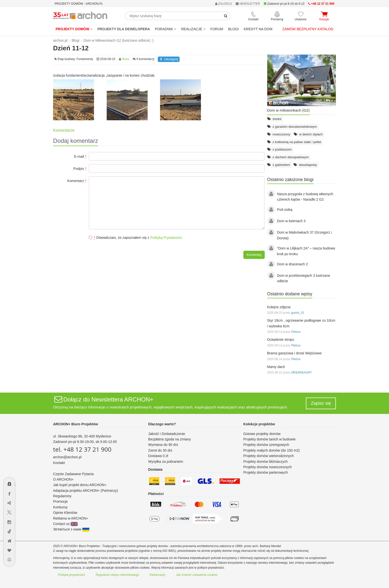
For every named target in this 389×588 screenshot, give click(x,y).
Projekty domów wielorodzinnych (269, 456)
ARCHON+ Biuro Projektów (76, 424)
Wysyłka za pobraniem (166, 462)
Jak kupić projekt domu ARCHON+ (80, 485)
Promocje (60, 501)
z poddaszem (282, 149)
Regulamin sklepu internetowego (117, 575)
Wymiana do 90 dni (163, 445)
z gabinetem (281, 165)
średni (277, 119)
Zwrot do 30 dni (160, 450)
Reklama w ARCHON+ (71, 518)
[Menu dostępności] (10, 470)
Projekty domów (74, 29)
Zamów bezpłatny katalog (308, 29)
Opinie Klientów (65, 513)
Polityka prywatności (72, 575)
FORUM (217, 29)
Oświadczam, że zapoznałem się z (135, 238)
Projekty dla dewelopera (124, 29)
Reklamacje (158, 575)
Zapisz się (321, 403)
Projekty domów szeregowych (266, 445)
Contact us (65, 524)
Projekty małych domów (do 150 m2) (272, 450)
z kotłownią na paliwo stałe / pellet (297, 142)
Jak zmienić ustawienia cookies (197, 575)
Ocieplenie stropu (281, 340)
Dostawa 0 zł (158, 456)
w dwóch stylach (311, 134)
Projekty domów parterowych (266, 472)
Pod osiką (285, 210)
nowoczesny (282, 134)
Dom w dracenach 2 (293, 264)
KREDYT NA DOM (258, 29)
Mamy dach (276, 367)
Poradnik (165, 29)
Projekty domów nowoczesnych (268, 467)
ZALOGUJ (224, 4)
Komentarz (77, 181)
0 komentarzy (145, 59)
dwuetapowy (308, 165)
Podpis (80, 169)
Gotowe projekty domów (262, 434)
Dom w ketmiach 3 (291, 221)
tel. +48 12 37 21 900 (82, 449)
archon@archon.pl (67, 457)
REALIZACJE (193, 29)
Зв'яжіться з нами (71, 529)
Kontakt (59, 463)
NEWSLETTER (248, 4)
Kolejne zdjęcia (279, 307)
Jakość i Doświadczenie (167, 434)
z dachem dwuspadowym (291, 157)
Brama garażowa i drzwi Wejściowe (294, 353)
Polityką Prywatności (166, 238)
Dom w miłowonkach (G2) (289, 110)
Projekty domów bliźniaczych (266, 462)
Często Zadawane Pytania (73, 474)
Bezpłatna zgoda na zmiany (169, 439)
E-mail (80, 156)
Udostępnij (169, 59)
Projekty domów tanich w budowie (270, 439)
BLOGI (233, 29)
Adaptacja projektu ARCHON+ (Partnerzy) (85, 491)
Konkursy (60, 507)
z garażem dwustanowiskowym (295, 127)
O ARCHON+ (63, 479)
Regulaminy (62, 496)
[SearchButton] (226, 16)
